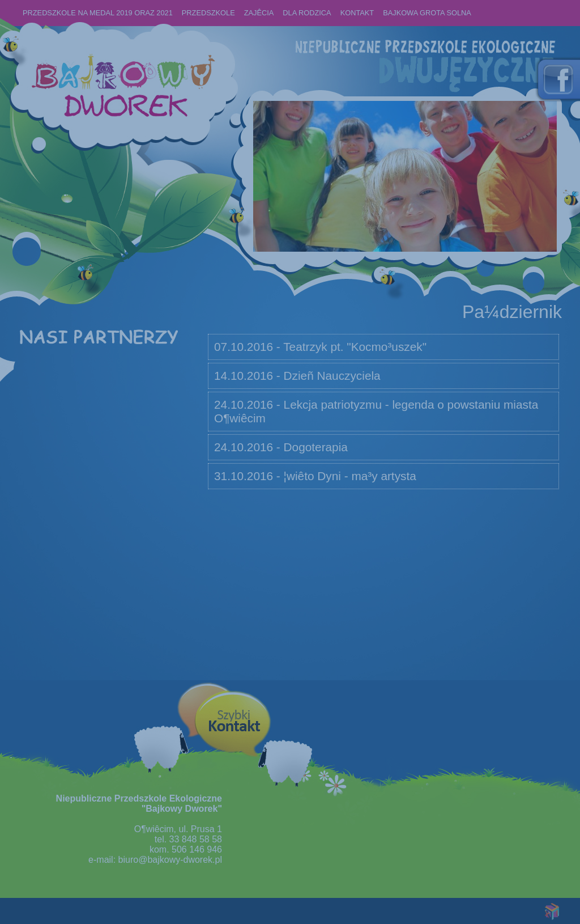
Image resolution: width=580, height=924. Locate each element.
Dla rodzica (307, 13)
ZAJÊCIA (259, 13)
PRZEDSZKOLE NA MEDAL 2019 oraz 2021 (98, 13)
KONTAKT (357, 13)
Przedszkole (208, 13)
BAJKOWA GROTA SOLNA (427, 13)
